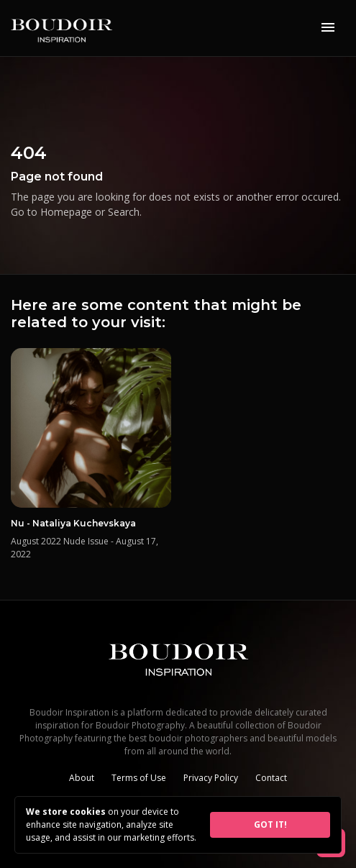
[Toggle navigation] (328, 28)
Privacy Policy (211, 778)
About (82, 778)
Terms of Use (139, 778)
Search (124, 212)
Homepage (66, 212)
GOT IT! (270, 824)
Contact (271, 778)
